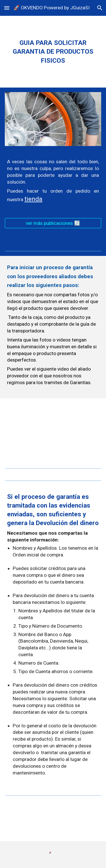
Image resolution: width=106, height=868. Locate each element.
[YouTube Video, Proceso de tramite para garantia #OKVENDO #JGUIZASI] (53, 430)
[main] (53, 52)
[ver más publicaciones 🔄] (53, 223)
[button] (7, 8)
